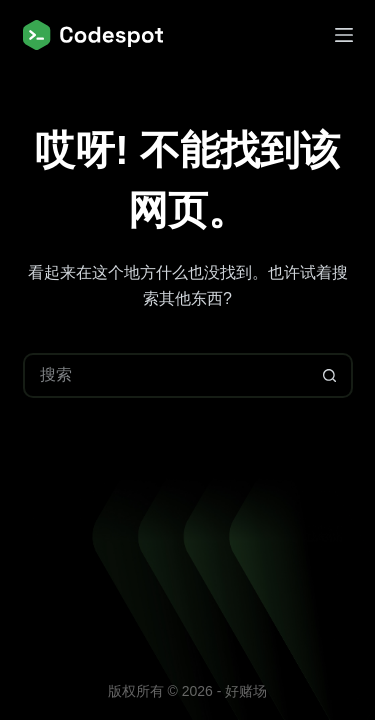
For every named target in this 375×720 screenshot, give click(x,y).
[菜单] (344, 35)
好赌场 (246, 691)
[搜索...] (165, 375)
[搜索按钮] (330, 375)
